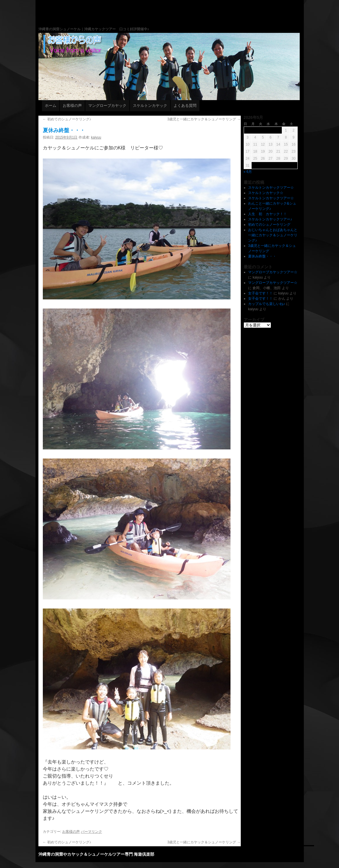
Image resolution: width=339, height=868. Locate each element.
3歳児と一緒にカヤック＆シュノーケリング (204, 119)
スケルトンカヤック (150, 106)
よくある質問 (185, 106)
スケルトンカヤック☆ (266, 193)
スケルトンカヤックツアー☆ (271, 188)
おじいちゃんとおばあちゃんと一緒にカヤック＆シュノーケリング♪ (273, 235)
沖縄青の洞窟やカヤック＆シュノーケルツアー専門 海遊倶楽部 (196, 26)
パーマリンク (91, 832)
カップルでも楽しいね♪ (267, 304)
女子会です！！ (260, 293)
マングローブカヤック (107, 106)
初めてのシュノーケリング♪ (67, 119)
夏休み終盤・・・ (262, 256)
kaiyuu (96, 137)
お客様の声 (72, 106)
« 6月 (248, 172)
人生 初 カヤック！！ (267, 214)
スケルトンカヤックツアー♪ (270, 219)
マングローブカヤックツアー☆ (273, 272)
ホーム (51, 106)
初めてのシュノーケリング (269, 225)
